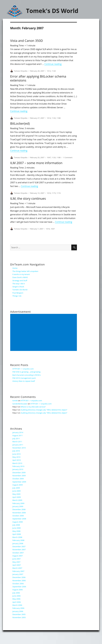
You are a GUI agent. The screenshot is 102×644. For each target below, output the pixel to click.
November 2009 (19, 476)
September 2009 (19, 482)
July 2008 (16, 525)
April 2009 (17, 497)
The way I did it (19, 284)
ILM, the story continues (28, 198)
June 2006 (17, 596)
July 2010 (16, 451)
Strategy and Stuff (20, 281)
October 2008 (18, 516)
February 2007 (18, 571)
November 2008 (19, 513)
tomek (15, 401)
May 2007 (16, 562)
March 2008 (17, 537)
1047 (49, 157)
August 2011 (18, 435)
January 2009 (18, 506)
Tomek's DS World (52, 11)
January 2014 (18, 432)
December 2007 (19, 546)
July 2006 (16, 593)
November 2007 (19, 550)
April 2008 (17, 534)
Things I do (17, 296)
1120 (54, 71)
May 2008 (16, 531)
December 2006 (19, 577)
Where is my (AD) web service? (33, 407)
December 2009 (19, 473)
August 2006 (18, 590)
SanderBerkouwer (20, 404)
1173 (54, 193)
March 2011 (17, 442)
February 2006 (18, 608)
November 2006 (19, 580)
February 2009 (18, 503)
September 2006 (19, 587)
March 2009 (17, 500)
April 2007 (17, 565)
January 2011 (18, 445)
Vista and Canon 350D (27, 41)
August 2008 (18, 522)
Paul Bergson (18, 293)
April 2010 (17, 460)
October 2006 (18, 584)
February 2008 (18, 540)
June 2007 (17, 559)
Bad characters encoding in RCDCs (27, 375)
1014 (49, 118)
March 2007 (17, 568)
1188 (59, 118)
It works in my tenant (21, 274)
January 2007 (18, 574)
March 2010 (17, 463)
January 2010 (18, 469)
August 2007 (18, 556)
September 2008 (19, 519)
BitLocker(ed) (20, 123)
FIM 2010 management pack (24, 378)
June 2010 (17, 454)
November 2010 (19, 448)
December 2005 (19, 614)
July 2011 (16, 439)
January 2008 (18, 543)
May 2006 (16, 599)
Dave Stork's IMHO (20, 277)
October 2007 (18, 553)
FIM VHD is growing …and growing (26, 372)
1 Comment (68, 157)
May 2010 (16, 457)
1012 (49, 71)
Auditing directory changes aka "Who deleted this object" (44, 410)
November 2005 (19, 617)
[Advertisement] (44, 333)
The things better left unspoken (25, 271)
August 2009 (18, 485)
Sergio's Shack (18, 287)
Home (15, 268)
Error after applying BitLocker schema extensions (38, 78)
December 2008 (19, 509)
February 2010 (18, 466)
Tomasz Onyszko (21, 71)
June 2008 (17, 528)
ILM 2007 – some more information (36, 163)
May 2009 (16, 494)
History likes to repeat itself (24, 381)
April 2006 (17, 602)
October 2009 (18, 479)
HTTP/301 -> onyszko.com (23, 369)
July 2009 (16, 488)
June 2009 (17, 491)
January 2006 (18, 611)
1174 (59, 193)
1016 (49, 193)
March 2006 (17, 605)
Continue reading (53, 64)
